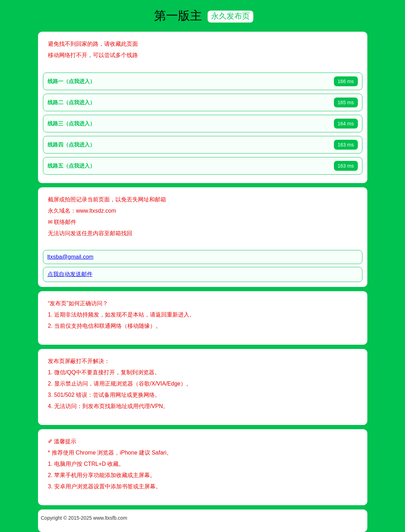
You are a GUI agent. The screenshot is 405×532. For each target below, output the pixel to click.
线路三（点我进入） (71, 123)
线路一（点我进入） (71, 81)
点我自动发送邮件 (70, 274)
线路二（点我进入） (71, 102)
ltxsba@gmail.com (71, 257)
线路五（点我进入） (71, 166)
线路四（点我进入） (71, 145)
